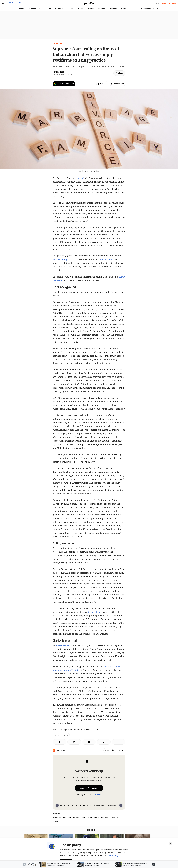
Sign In (98, 794)
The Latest (48, 8)
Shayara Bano (94, 612)
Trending (113, 8)
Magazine (101, 8)
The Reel (91, 8)
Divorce (57, 735)
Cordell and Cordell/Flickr (89, 171)
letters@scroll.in (91, 729)
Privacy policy (113, 855)
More (123, 8)
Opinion (57, 44)
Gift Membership (15, 3)
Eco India (81, 8)
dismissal (79, 178)
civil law (66, 735)
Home (21, 8)
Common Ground (34, 8)
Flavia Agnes (58, 72)
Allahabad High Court (64, 259)
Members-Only (61, 8)
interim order (106, 259)
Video (72, 8)
